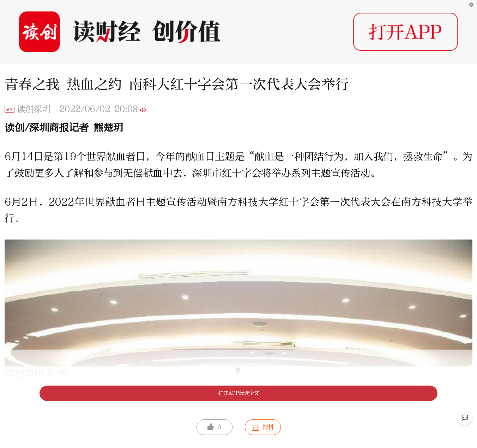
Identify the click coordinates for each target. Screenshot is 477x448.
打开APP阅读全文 (239, 393)
